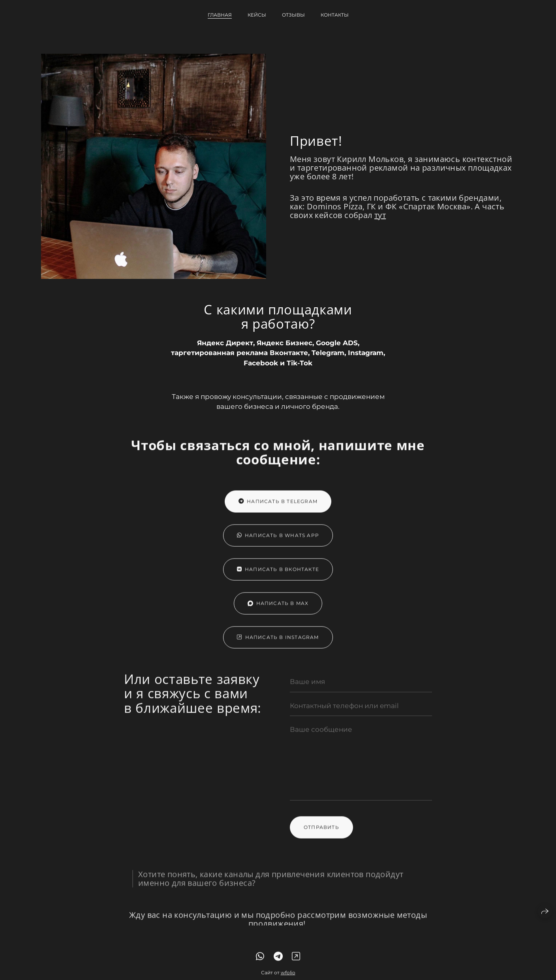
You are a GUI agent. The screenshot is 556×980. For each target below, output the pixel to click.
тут (380, 215)
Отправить (321, 833)
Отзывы (293, 15)
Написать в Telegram (278, 507)
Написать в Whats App (278, 541)
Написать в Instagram (278, 643)
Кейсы (257, 15)
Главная (220, 15)
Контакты (335, 15)
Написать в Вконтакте (278, 575)
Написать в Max (278, 609)
